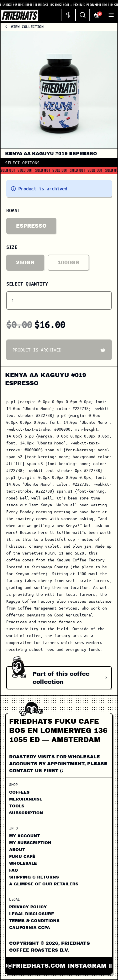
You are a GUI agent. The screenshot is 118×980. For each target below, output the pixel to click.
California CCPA (30, 928)
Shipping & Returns (34, 877)
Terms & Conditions (34, 921)
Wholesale (23, 863)
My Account (25, 836)
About (17, 850)
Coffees (19, 792)
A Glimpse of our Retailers (44, 884)
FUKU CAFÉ (22, 857)
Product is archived (59, 350)
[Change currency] (68, 15)
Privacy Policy (28, 907)
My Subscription (30, 843)
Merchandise (26, 799)
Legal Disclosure (32, 914)
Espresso (31, 226)
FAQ (14, 870)
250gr (25, 263)
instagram (91, 966)
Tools (17, 806)
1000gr (68, 263)
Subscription (26, 813)
